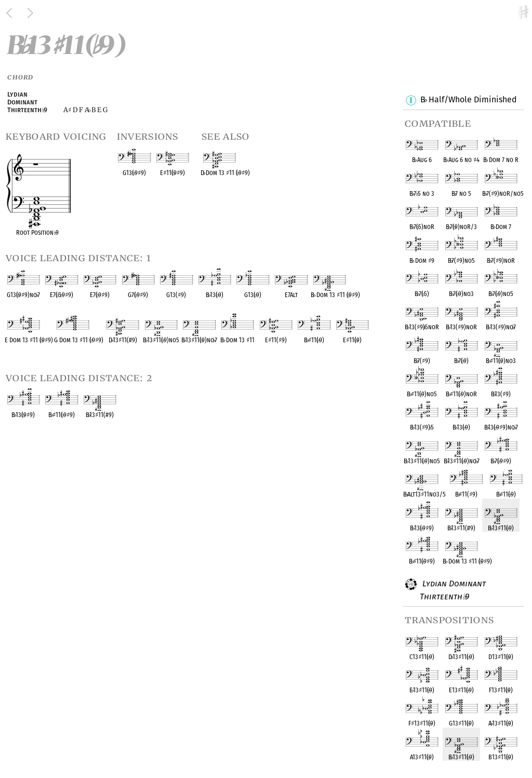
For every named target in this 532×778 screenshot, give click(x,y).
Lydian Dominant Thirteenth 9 (453, 590)
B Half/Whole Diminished (468, 100)
